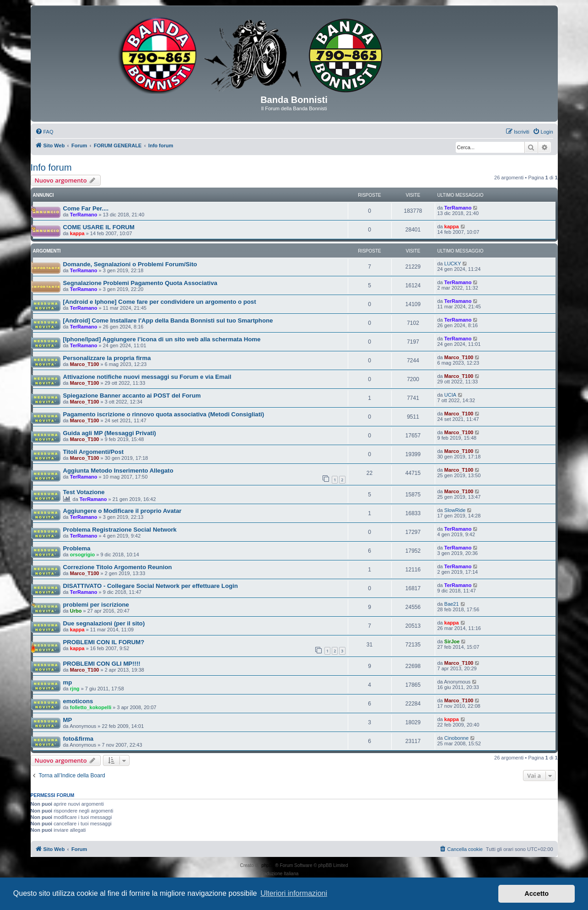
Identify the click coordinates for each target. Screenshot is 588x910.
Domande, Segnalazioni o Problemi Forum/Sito (130, 264)
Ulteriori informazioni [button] (294, 893)
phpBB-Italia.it (314, 874)
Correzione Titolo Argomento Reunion (118, 567)
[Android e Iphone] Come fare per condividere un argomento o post (160, 302)
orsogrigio (82, 555)
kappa (77, 233)
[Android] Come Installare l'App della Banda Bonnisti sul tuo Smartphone (168, 320)
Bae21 (452, 604)
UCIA (450, 395)
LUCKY (453, 264)
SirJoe (452, 641)
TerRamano (84, 215)
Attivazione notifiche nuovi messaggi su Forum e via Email (147, 377)
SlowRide (455, 510)
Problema (77, 548)
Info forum (51, 167)
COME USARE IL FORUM (99, 227)
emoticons (78, 701)
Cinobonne (456, 738)
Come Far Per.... (86, 208)
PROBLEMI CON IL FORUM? (104, 642)
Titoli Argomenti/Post (94, 452)
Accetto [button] (537, 894)
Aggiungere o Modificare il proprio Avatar (122, 511)
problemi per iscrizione (96, 605)
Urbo (76, 611)
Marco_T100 (85, 364)
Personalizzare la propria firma (107, 358)
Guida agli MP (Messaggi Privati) (110, 433)
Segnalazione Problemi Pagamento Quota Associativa (140, 283)
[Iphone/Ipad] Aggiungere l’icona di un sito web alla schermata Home (162, 339)
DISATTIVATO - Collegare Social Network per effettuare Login (151, 586)
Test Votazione (84, 492)
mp (68, 682)
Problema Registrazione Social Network (120, 530)
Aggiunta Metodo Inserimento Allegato (118, 471)
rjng (75, 689)
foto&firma (78, 739)
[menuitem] (44, 132)
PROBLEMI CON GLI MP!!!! (102, 664)
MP (68, 720)
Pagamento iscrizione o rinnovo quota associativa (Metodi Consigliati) (164, 414)
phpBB (268, 865)
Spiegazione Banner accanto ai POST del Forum (132, 396)
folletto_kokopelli (91, 707)
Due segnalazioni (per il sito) (104, 623)
